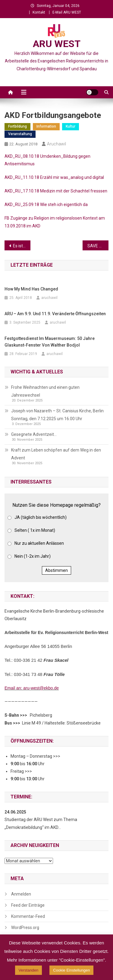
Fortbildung (17, 126)
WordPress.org (25, 928)
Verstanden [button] (29, 970)
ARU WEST (57, 44)
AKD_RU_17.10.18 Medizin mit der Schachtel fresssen (56, 191)
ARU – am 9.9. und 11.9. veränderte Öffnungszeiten (55, 314)
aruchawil (56, 144)
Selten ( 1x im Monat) (35, 530)
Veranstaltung (20, 134)
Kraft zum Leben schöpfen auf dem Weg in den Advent (56, 454)
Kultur (71, 126)
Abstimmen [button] (56, 570)
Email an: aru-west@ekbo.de (32, 688)
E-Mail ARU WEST (67, 12)
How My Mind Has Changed (31, 289)
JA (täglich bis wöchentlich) (41, 517)
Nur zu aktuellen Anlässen (39, 543)
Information (46, 126)
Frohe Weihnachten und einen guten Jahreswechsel (45, 391)
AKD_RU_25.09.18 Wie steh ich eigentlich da (46, 205)
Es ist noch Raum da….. (22, 246)
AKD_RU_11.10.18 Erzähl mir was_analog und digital (54, 177)
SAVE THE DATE (98, 246)
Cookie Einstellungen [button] (71, 970)
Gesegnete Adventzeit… (34, 434)
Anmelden (21, 894)
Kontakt (39, 12)
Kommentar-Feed (28, 916)
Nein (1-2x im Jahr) (33, 556)
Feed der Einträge (28, 905)
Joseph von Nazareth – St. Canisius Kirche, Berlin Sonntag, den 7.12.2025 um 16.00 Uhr (57, 415)
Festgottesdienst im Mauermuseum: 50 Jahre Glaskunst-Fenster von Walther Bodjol (50, 342)
